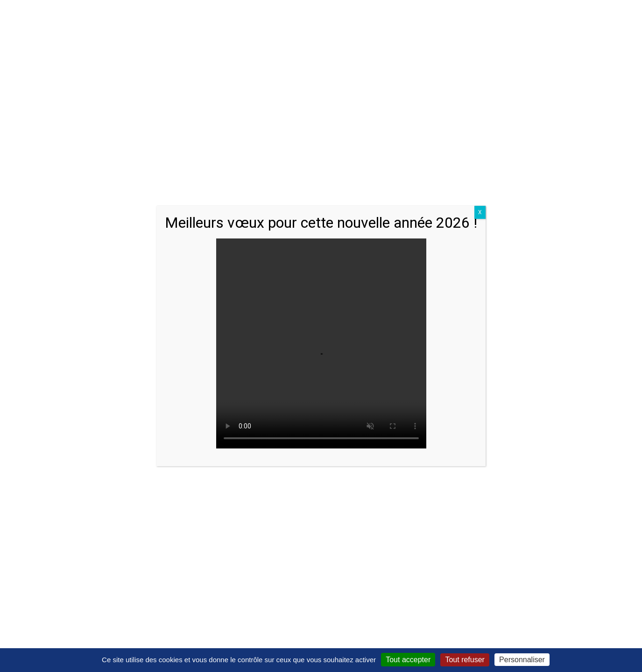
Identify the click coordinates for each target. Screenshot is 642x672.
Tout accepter (408, 660)
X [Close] (480, 212)
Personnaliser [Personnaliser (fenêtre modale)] (522, 660)
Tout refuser (465, 660)
